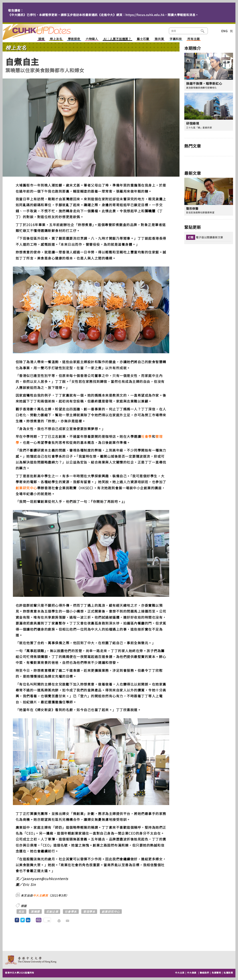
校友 (21, 912)
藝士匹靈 (143, 39)
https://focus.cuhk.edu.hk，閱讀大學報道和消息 (160, 15)
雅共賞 (159, 39)
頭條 (41, 39)
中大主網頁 (41, 895)
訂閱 (191, 237)
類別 (214, 31)
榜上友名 (56, 39)
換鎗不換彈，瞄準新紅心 (204, 83)
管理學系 (89, 912)
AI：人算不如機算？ (117, 39)
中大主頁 (180, 973)
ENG (224, 31)
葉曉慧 (35, 912)
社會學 (146, 436)
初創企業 (52, 912)
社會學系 (71, 912)
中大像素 (192, 973)
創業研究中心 (26, 488)
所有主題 (194, 39)
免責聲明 (216, 973)
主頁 (44, 29)
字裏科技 (176, 39)
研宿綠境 (193, 123)
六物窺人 (92, 39)
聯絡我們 (204, 973)
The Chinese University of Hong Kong (31, 960)
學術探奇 (74, 39)
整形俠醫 (192, 209)
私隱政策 (228, 973)
